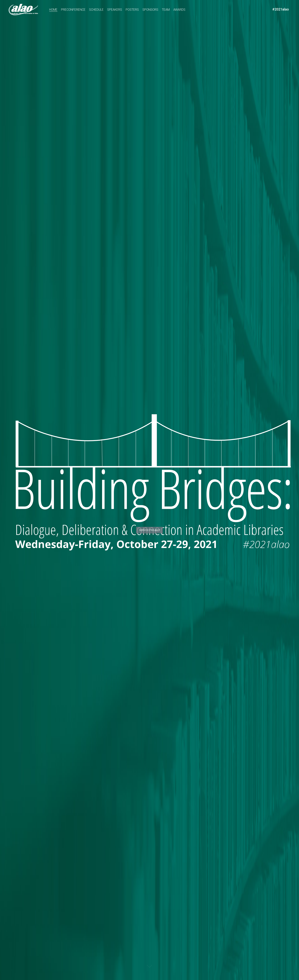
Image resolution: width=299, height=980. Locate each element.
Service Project (150, 528)
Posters (132, 10)
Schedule (96, 10)
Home (53, 10)
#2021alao (281, 9)
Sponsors (150, 10)
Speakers (115, 10)
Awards (179, 10)
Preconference (73, 10)
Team (166, 10)
